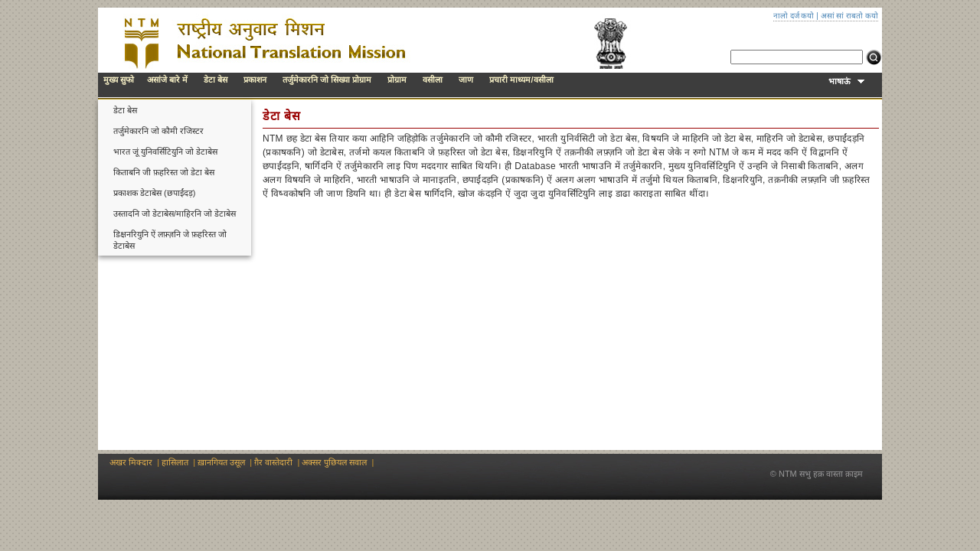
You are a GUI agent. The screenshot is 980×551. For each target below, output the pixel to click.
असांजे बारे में (167, 80)
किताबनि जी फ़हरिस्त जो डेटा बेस (164, 172)
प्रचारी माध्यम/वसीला (521, 80)
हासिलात (175, 462)
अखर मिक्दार (131, 462)
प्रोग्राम (397, 80)
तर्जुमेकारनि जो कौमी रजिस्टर (158, 131)
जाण (466, 80)
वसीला (433, 80)
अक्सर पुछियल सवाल (334, 462)
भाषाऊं (846, 81)
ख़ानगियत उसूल (221, 462)
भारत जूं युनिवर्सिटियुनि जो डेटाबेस (165, 152)
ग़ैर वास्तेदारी (273, 462)
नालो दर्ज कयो (794, 16)
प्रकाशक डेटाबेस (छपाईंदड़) (154, 193)
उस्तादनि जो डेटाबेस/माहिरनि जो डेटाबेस (175, 214)
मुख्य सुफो (119, 80)
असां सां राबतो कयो (849, 16)
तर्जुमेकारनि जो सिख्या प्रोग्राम (327, 80)
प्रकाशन (255, 80)
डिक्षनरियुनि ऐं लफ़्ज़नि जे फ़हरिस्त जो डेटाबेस (170, 240)
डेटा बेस (216, 80)
